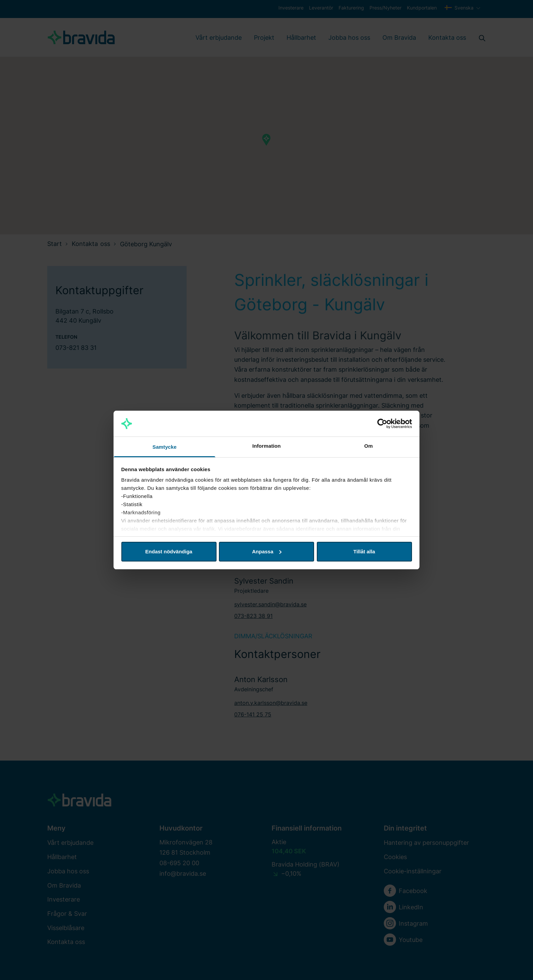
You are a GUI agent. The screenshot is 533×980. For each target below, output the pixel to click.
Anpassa (267, 551)
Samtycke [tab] (165, 447)
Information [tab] (266, 446)
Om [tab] (368, 446)
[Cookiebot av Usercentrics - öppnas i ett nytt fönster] (382, 424)
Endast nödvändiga (169, 551)
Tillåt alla (364, 551)
